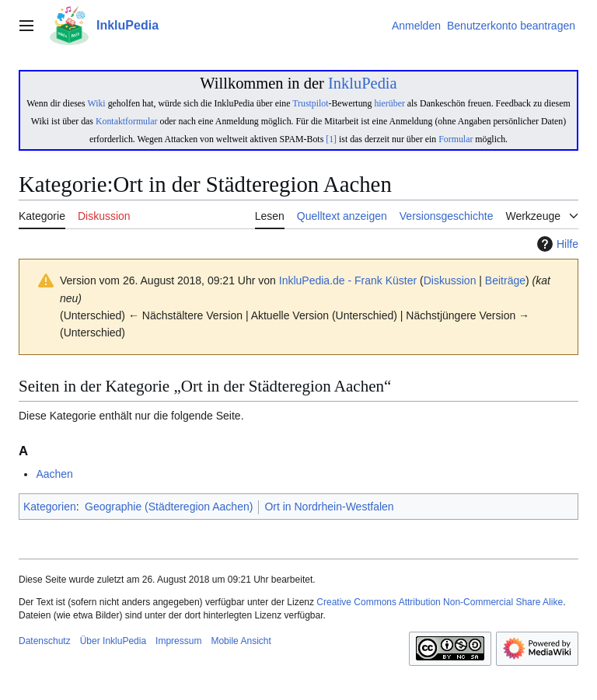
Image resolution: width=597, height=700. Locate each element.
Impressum (178, 641)
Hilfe (556, 244)
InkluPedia (363, 83)
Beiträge (505, 280)
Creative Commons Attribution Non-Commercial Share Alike (440, 602)
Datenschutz (45, 641)
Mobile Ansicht (241, 641)
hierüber (389, 103)
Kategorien (50, 507)
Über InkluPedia (113, 641)
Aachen (54, 474)
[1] (331, 139)
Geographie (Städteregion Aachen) (169, 507)
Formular (456, 139)
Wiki (96, 103)
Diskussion (450, 280)
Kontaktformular (127, 121)
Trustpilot (310, 103)
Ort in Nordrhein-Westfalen (329, 507)
